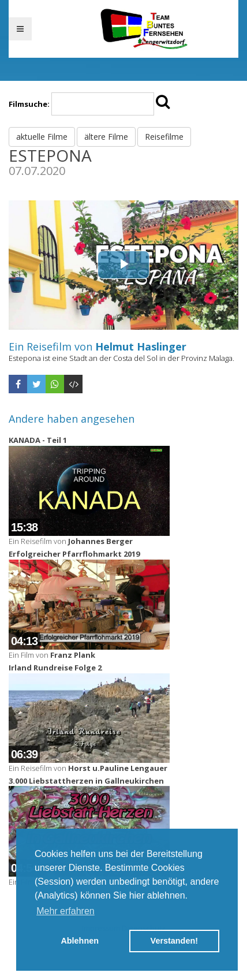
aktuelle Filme (42, 137)
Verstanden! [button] (174, 941)
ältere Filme (106, 137)
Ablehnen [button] (80, 941)
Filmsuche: (29, 104)
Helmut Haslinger (141, 346)
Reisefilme (164, 137)
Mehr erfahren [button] (66, 911)
